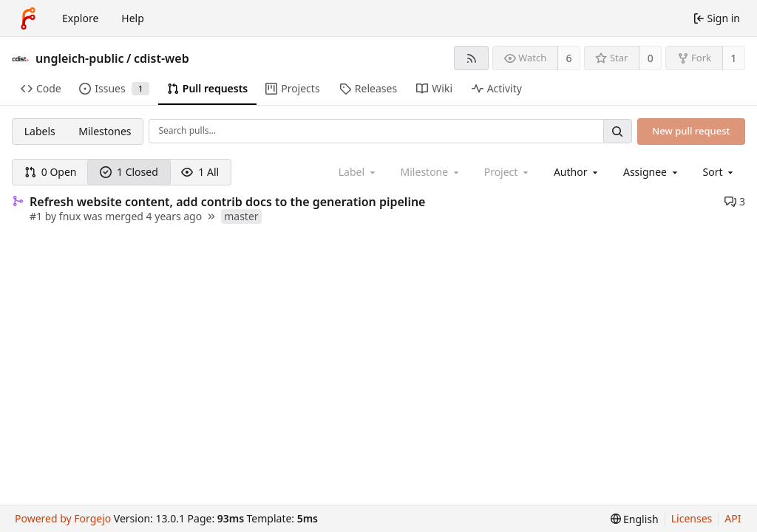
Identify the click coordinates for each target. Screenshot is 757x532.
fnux (70, 216)
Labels (40, 131)
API (733, 518)
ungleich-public (80, 58)
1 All (200, 172)
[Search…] (617, 131)
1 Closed (129, 172)
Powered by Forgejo (63, 518)
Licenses (692, 518)
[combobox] (577, 172)
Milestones (105, 131)
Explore (80, 18)
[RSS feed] (471, 58)
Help (133, 18)
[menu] (720, 172)
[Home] (28, 18)
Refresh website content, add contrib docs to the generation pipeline (227, 202)
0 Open (51, 172)
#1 (37, 216)
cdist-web (162, 58)
